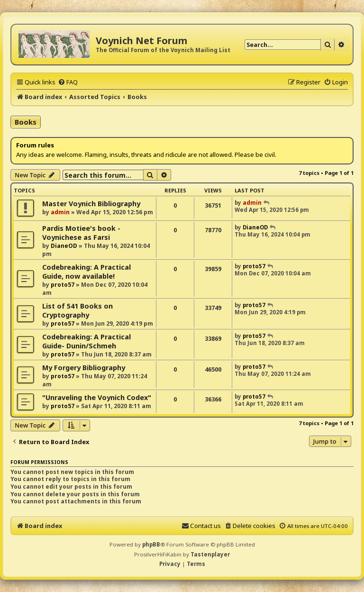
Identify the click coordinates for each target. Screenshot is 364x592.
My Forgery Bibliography (84, 368)
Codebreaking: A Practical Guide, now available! (86, 272)
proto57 (63, 285)
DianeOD (64, 246)
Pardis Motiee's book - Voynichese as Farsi (81, 233)
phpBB (151, 544)
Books (26, 122)
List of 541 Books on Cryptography (77, 310)
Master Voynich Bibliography (91, 204)
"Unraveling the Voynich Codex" (97, 397)
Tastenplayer (210, 554)
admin (60, 212)
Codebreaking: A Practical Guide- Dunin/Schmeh (86, 341)
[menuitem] (68, 82)
